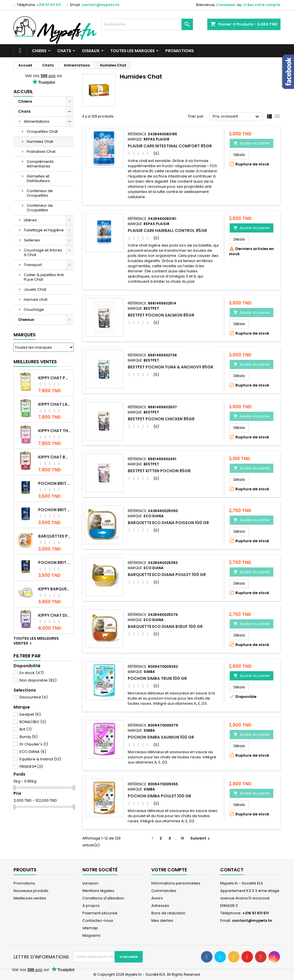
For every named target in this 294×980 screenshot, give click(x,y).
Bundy (29, 737)
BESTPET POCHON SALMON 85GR (161, 315)
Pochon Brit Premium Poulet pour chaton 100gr (55, 510)
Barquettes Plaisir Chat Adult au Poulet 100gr (55, 536)
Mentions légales (98, 891)
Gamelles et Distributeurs (38, 178)
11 (182, 838)
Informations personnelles (176, 883)
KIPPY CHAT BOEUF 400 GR (55, 457)
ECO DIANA (33, 752)
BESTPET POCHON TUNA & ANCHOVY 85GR (171, 367)
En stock (32, 673)
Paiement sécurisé (100, 913)
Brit (26, 729)
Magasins (91, 935)
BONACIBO (33, 722)
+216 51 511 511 (49, 5)
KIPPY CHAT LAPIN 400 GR (55, 404)
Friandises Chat (41, 152)
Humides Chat (40, 141)
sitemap (90, 928)
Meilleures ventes (30, 898)
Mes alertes (162, 921)
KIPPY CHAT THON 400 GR (55, 431)
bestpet (30, 714)
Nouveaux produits (31, 891)
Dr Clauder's (34, 744)
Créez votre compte (261, 5)
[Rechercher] (147, 24)
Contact (232, 870)
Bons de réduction (168, 913)
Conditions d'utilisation (103, 898)
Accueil (23, 92)
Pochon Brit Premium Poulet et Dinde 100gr (55, 563)
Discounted (34, 697)
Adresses (160, 906)
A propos (91, 906)
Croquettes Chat (42, 131)
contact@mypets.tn (100, 5)
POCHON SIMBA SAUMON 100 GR (161, 737)
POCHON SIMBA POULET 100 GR (159, 796)
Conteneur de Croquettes (40, 193)
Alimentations (37, 121)
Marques (25, 335)
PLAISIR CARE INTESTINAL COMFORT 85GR (170, 146)
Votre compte (169, 870)
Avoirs (157, 898)
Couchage (34, 310)
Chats (64, 51)
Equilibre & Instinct (40, 759)
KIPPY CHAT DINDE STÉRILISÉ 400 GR (55, 615)
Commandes (164, 891)
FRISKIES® (31, 767)
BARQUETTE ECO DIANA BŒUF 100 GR (165, 626)
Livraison (90, 883)
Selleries (32, 240)
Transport (33, 265)
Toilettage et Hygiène (44, 230)
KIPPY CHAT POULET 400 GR (55, 378)
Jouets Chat (35, 289)
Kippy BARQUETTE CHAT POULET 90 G (55, 589)
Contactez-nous (98, 921)
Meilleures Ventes (35, 362)
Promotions (180, 51)
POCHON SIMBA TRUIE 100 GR (157, 678)
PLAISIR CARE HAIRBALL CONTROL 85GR (167, 231)
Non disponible (38, 680)
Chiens (39, 51)
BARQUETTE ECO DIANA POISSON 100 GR (168, 523)
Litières (30, 220)
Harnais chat (36, 299)
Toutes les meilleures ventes (36, 641)
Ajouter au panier (252, 143)
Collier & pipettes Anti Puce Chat (44, 277)
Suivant (201, 838)
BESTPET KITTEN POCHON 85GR (159, 471)
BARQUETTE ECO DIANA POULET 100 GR (167, 575)
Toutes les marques (133, 51)
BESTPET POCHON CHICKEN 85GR (161, 419)
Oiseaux (91, 51)
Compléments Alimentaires (40, 164)
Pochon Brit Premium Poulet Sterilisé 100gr (55, 483)
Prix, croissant (237, 117)
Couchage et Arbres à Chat (43, 252)
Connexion (226, 5)
